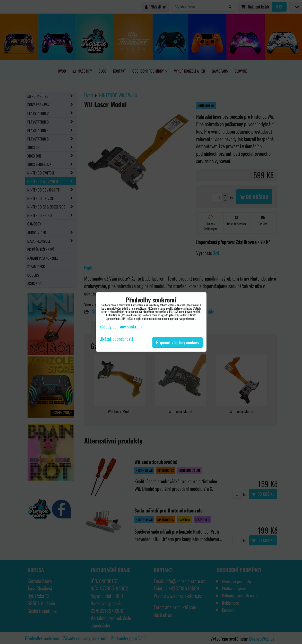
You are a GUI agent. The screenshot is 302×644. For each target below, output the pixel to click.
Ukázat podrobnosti (116, 339)
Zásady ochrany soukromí (121, 326)
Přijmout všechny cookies (178, 342)
